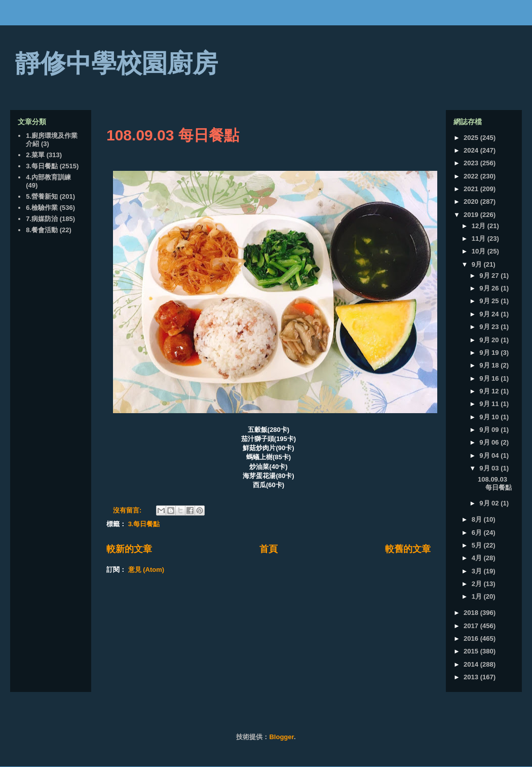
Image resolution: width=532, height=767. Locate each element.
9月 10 (490, 417)
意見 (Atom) (146, 570)
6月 (478, 533)
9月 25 (490, 301)
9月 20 (490, 340)
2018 (472, 613)
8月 (478, 519)
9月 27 (490, 276)
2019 (472, 215)
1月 (478, 596)
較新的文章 (129, 549)
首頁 (269, 549)
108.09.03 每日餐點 (173, 135)
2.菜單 (35, 155)
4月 (478, 558)
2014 (472, 664)
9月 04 (490, 455)
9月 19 (490, 353)
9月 (478, 264)
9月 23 (490, 327)
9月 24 (490, 314)
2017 (472, 626)
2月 (478, 584)
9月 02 (490, 503)
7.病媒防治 (42, 219)
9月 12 (490, 391)
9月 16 (490, 378)
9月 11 (490, 404)
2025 (472, 138)
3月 (478, 571)
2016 (472, 638)
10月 (480, 251)
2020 (472, 202)
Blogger (281, 737)
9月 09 (490, 430)
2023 (472, 163)
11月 (480, 239)
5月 (478, 545)
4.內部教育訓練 (48, 177)
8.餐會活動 (42, 230)
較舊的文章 (408, 549)
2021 (472, 189)
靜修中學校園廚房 (117, 63)
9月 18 (490, 365)
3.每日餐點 (144, 524)
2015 (472, 651)
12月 (480, 226)
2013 (472, 677)
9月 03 (490, 468)
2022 (472, 176)
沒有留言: (128, 510)
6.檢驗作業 (42, 208)
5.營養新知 (42, 196)
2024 (472, 150)
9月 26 (490, 288)
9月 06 (490, 442)
